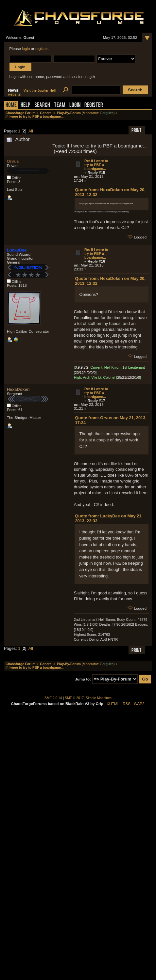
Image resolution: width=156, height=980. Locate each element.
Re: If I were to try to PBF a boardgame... (96, 165)
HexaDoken (18, 389)
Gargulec (107, 113)
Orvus (13, 161)
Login (75, 106)
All (31, 131)
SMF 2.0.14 (53, 698)
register (42, 49)
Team (60, 106)
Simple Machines (99, 698)
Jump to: (83, 679)
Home (11, 106)
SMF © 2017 (74, 698)
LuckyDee (17, 250)
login (26, 49)
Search (42, 106)
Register (94, 106)
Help (26, 106)
